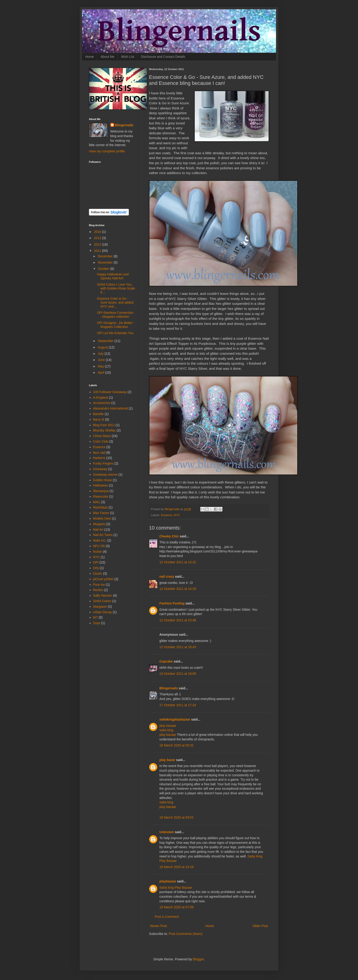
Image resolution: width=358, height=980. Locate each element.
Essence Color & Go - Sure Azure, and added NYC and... (115, 302)
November (106, 262)
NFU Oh (99, 546)
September (106, 341)
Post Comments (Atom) (186, 934)
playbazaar (168, 881)
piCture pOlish (103, 579)
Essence (167, 515)
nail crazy (167, 576)
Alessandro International (111, 408)
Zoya (97, 623)
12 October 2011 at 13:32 (178, 562)
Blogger (198, 959)
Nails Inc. (100, 540)
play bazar (167, 760)
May (101, 366)
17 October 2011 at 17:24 (178, 705)
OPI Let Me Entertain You (115, 333)
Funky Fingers (103, 463)
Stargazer (100, 607)
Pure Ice (99, 585)
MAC (97, 502)
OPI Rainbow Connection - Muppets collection (115, 315)
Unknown (167, 832)
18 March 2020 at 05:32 (176, 745)
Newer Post (158, 926)
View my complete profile (107, 151)
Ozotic (98, 573)
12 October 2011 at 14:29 (178, 589)
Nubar (97, 552)
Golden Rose (103, 480)
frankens (99, 458)
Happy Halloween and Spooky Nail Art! (113, 276)
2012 (98, 244)
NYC (177, 515)
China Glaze (102, 436)
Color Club (101, 441)
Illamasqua (101, 491)
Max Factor (101, 513)
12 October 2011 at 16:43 (178, 647)
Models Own (102, 518)
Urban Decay (103, 612)
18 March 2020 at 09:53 (176, 817)
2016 (98, 232)
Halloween (101, 485)
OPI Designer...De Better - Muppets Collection (116, 325)
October (104, 269)
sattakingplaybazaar (175, 719)
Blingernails (169, 688)
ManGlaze (100, 507)
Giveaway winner (105, 475)
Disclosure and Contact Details (163, 57)
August (103, 347)
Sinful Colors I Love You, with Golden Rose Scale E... (116, 288)
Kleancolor (101, 496)
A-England (101, 398)
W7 (96, 617)
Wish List (128, 57)
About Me (107, 57)
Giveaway (100, 469)
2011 (98, 251)
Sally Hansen (103, 595)
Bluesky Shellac (105, 430)
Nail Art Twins (103, 535)
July (101, 354)
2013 (98, 238)
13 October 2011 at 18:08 (178, 674)
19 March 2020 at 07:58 (176, 907)
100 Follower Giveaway (110, 392)
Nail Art (98, 530)
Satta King (255, 856)
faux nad (99, 453)
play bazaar (168, 726)
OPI (96, 562)
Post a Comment (167, 917)
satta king (166, 730)
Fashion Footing (172, 603)
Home (89, 57)
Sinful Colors (102, 601)
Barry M (99, 419)
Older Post (260, 926)
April (101, 373)
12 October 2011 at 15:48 (178, 620)
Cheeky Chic (169, 536)
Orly (96, 568)
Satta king (167, 888)
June (102, 360)
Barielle (99, 414)
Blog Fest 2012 (104, 425)
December (106, 256)
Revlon (98, 590)
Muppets (99, 524)
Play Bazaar (168, 861)
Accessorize (102, 403)
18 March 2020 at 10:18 (176, 867)
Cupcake (166, 661)
